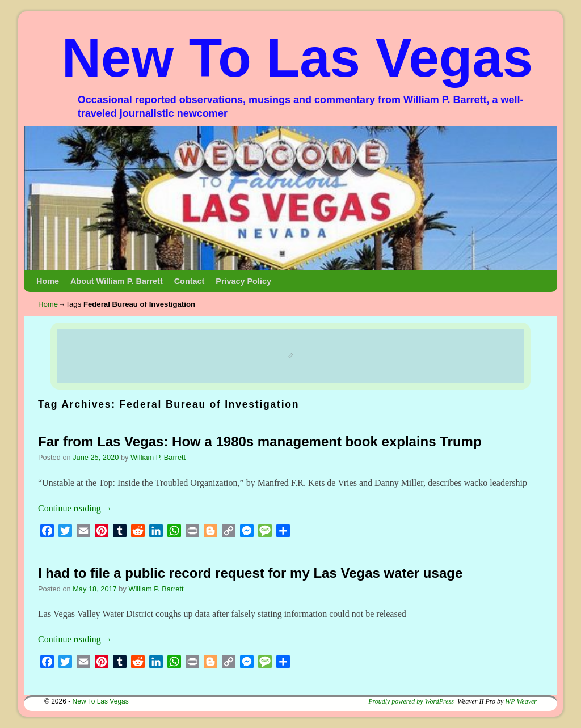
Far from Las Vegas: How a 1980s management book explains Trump (260, 441)
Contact (190, 281)
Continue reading (75, 508)
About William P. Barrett (117, 281)
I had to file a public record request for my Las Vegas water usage (250, 573)
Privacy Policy (243, 281)
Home (48, 281)
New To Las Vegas (298, 58)
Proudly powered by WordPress (411, 701)
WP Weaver (521, 701)
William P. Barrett (158, 457)
